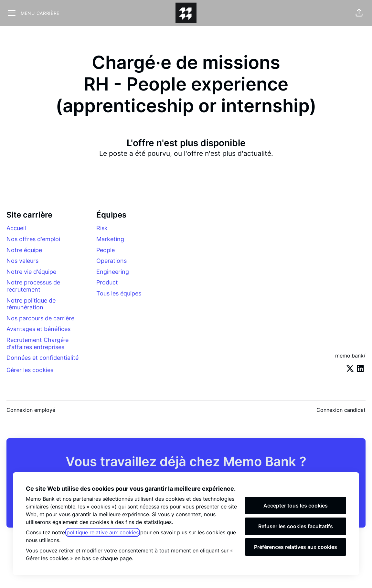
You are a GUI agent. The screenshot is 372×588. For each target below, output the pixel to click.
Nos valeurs (22, 261)
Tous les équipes (119, 293)
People (106, 250)
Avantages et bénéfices (38, 329)
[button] (359, 13)
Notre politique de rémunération (31, 304)
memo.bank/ (350, 356)
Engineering (113, 272)
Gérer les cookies (30, 370)
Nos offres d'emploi (33, 239)
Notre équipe (24, 250)
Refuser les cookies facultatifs (296, 526)
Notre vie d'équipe (31, 272)
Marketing (110, 239)
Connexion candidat (341, 410)
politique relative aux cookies (103, 532)
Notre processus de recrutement (33, 286)
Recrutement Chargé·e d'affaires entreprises (37, 343)
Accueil (16, 228)
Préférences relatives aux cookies (296, 547)
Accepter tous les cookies (296, 506)
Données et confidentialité (43, 358)
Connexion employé (31, 410)
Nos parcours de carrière (40, 318)
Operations (112, 261)
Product (107, 282)
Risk (102, 228)
